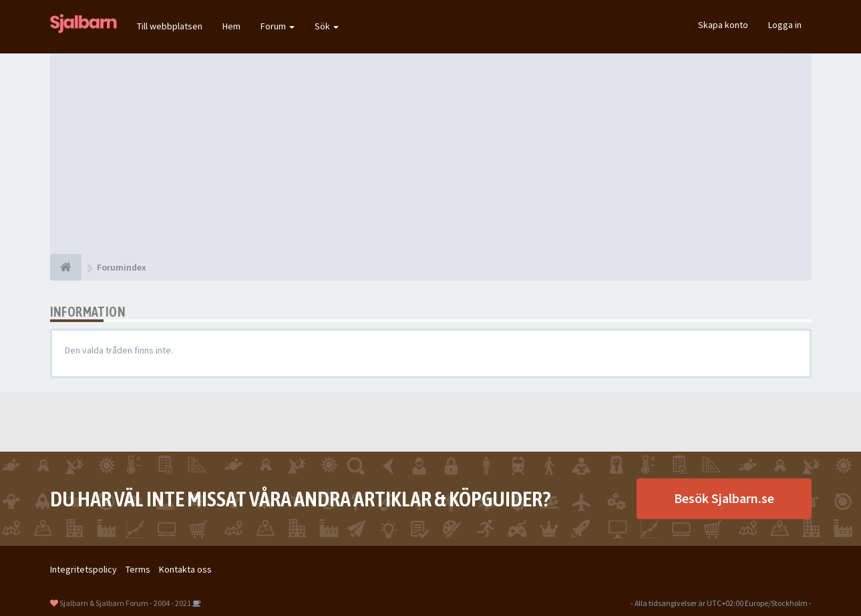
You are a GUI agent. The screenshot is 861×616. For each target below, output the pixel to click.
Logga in (785, 25)
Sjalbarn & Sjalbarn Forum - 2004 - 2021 (125, 603)
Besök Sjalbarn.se (724, 498)
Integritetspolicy (83, 569)
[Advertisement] (431, 154)
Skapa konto (723, 25)
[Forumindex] (66, 267)
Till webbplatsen (170, 26)
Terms (138, 569)
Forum (278, 26)
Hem (231, 26)
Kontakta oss (185, 569)
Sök (327, 26)
